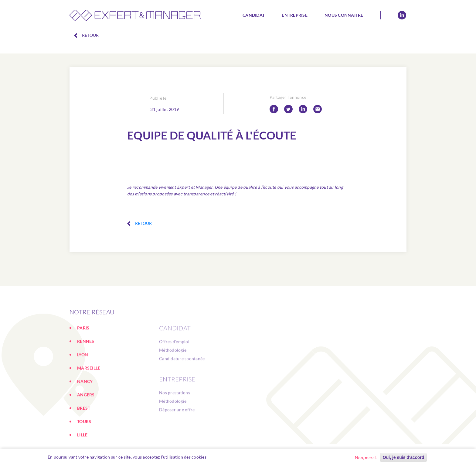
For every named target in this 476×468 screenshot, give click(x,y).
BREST (84, 444)
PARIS (83, 364)
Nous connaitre (344, 15)
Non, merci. (366, 458)
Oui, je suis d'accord (403, 457)
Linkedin (402, 15)
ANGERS (86, 431)
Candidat (254, 15)
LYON (83, 391)
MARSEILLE (89, 404)
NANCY (85, 417)
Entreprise (295, 15)
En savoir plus (223, 457)
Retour (87, 35)
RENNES (86, 377)
